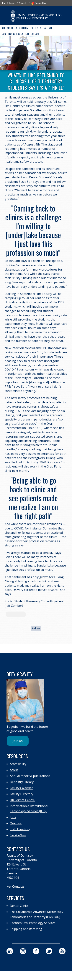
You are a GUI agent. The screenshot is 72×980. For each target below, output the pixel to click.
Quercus (16, 823)
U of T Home (8, 3)
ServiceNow (18, 835)
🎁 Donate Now (39, 3)
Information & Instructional (29, 806)
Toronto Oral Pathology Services (33, 923)
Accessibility (18, 764)
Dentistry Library (22, 782)
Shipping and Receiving (26, 929)
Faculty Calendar (21, 788)
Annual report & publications (30, 776)
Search (23, 3)
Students (22, 28)
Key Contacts (15, 886)
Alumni (49, 28)
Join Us (18, 741)
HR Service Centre (22, 800)
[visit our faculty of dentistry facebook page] (36, 951)
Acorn (14, 770)
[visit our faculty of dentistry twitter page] (49, 951)
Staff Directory (20, 829)
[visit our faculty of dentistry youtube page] (62, 951)
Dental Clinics (19, 906)
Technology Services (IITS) (28, 811)
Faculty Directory (22, 794)
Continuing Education (15, 34)
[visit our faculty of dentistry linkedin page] (10, 951)
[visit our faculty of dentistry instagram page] (23, 951)
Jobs (13, 817)
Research (7, 28)
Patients (36, 28)
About (35, 34)
